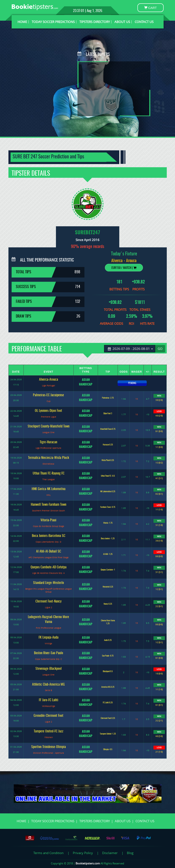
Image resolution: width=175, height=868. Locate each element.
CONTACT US (144, 22)
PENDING (132, 383)
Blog (130, 853)
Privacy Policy (83, 853)
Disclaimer (110, 853)
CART (151, 8)
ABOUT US (122, 22)
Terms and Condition (48, 853)
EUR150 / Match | (124, 268)
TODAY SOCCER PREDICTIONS (53, 22)
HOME (22, 22)
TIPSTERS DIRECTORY (95, 22)
